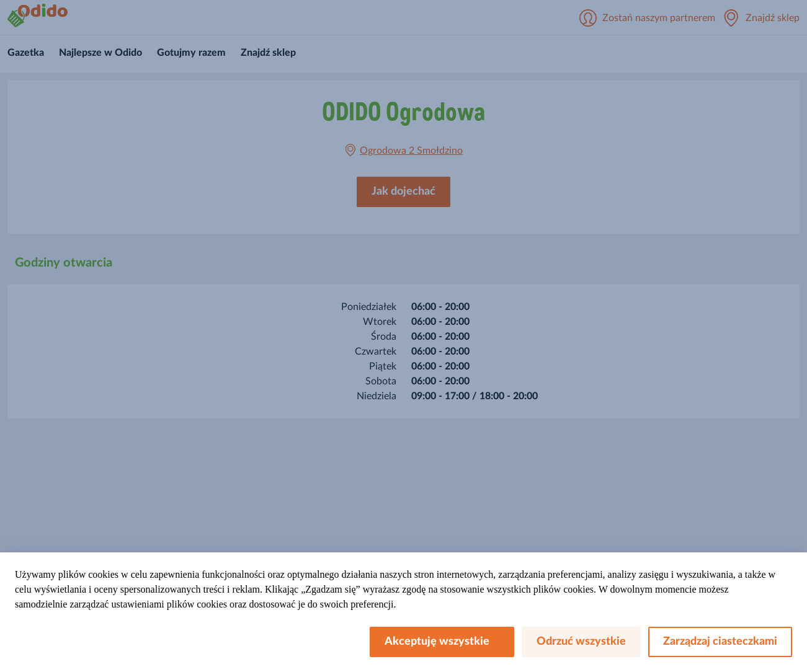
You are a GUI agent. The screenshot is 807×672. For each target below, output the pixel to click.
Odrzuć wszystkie (581, 642)
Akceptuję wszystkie (442, 642)
